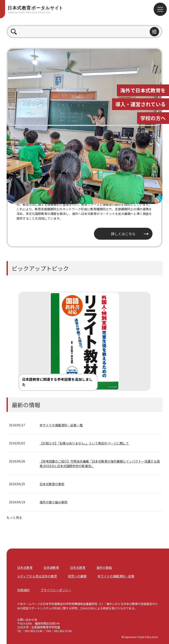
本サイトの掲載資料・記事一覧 (61, 425)
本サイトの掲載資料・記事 (116, 576)
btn (154, 32)
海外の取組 (104, 567)
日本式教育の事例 (52, 484)
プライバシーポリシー (56, 590)
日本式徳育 (78, 567)
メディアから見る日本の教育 (37, 576)
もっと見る (14, 517)
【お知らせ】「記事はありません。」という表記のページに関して (84, 443)
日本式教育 (25, 567)
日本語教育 (51, 567)
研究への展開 (77, 576)
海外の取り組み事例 (53, 502)
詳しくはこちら (123, 234)
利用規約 (23, 590)
